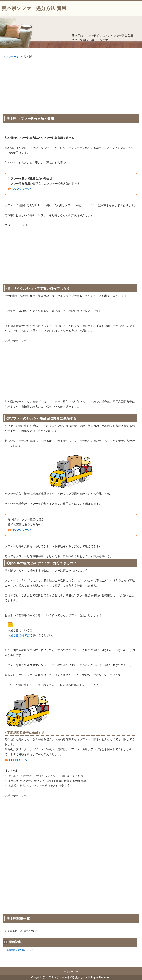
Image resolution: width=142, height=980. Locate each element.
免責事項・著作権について (23, 931)
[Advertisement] (71, 87)
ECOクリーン (22, 189)
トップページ (11, 56)
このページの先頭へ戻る (126, 965)
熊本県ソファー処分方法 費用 (34, 8)
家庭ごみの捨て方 (19, 635)
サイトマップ (71, 972)
